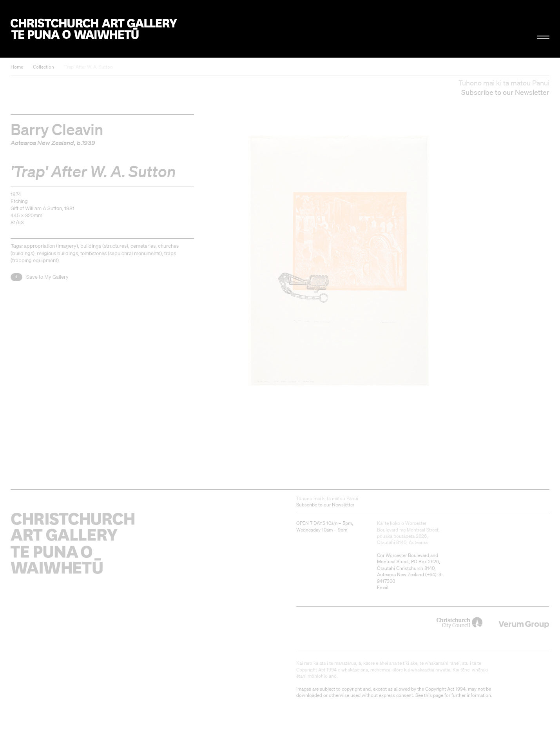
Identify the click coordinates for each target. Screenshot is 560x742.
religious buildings (57, 253)
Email (383, 587)
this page (434, 695)
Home (17, 67)
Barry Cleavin (57, 129)
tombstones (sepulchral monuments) (121, 253)
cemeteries (143, 246)
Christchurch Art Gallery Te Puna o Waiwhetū (94, 29)
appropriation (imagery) (51, 246)
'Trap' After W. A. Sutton (88, 67)
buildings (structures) (104, 246)
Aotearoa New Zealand (42, 143)
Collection (43, 67)
